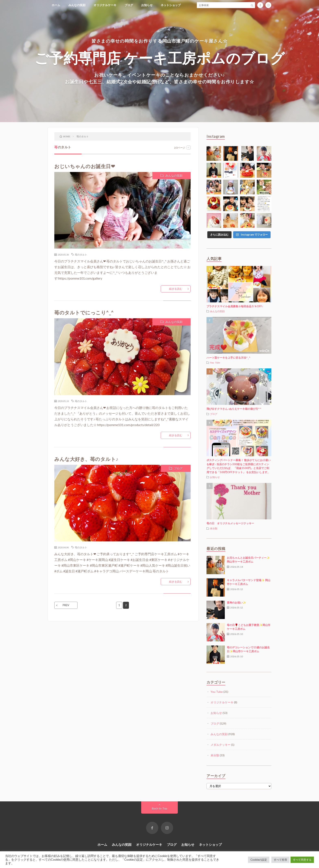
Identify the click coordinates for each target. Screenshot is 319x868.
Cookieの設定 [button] (259, 860)
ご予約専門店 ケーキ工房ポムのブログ (160, 58)
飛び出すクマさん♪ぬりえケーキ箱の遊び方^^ (234, 409)
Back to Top (160, 808)
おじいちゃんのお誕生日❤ (85, 166)
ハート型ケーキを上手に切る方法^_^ (228, 358)
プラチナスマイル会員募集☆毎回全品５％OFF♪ (235, 306)
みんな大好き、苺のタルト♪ (86, 459)
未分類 (214, 528)
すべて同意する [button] (302, 860)
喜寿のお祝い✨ (236, 603)
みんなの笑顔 (77, 5)
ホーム (56, 5)
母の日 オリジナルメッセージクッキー (230, 523)
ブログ (129, 5)
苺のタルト (81, 254)
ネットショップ (171, 5)
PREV (66, 605)
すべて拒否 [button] (280, 860)
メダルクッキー (221, 745)
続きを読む (176, 289)
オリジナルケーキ (105, 5)
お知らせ (147, 5)
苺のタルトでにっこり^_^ (84, 312)
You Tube (215, 362)
